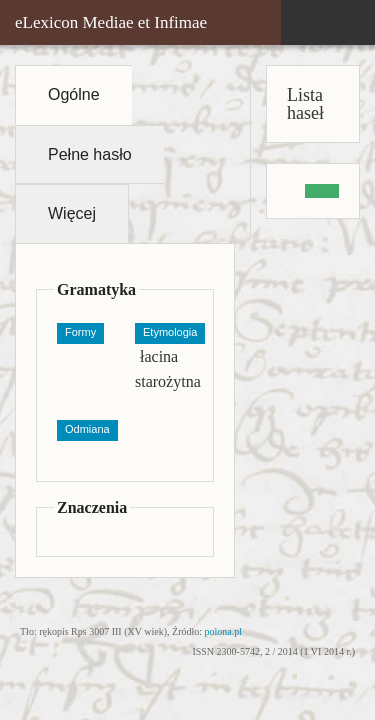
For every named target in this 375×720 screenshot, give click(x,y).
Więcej (72, 213)
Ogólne (74, 94)
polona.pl (224, 631)
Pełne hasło (90, 154)
